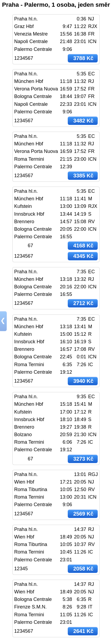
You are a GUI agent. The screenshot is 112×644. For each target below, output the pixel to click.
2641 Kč (83, 631)
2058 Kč (83, 569)
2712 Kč (83, 303)
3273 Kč (83, 459)
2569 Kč (83, 514)
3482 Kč (83, 121)
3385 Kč (83, 176)
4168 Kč (83, 246)
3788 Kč (83, 58)
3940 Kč (83, 381)
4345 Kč (83, 256)
